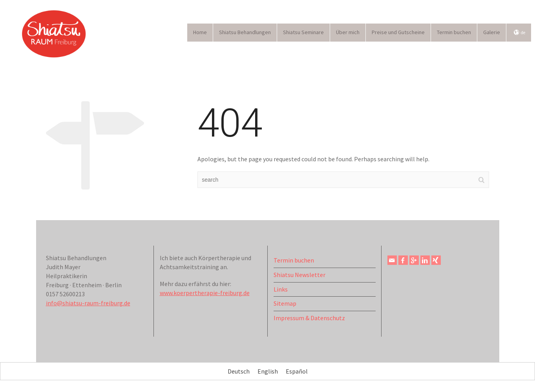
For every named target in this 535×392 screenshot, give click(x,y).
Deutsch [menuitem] (239, 372)
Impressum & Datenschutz (309, 318)
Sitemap (285, 303)
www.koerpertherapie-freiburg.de (205, 293)
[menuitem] (239, 371)
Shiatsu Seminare (303, 32)
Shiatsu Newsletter (299, 275)
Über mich (348, 32)
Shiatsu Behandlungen (245, 32)
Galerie (492, 32)
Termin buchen (454, 32)
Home (200, 32)
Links (281, 289)
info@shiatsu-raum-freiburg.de (88, 303)
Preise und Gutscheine (398, 32)
